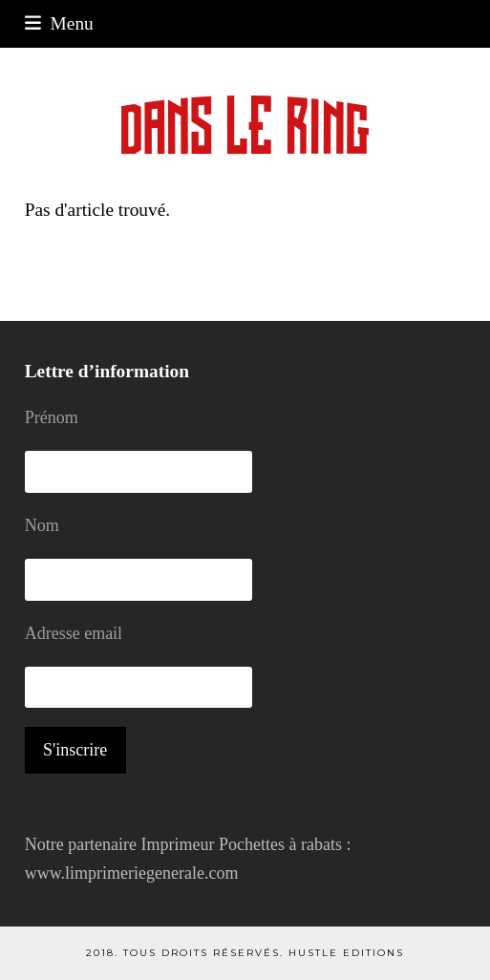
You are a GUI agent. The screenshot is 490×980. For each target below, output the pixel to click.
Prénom (52, 417)
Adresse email (74, 633)
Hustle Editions (346, 953)
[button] (59, 23)
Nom (42, 525)
